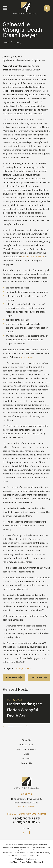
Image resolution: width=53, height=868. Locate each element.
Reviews (26, 758)
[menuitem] (13, 862)
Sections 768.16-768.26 (33, 257)
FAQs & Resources (26, 749)
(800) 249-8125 (26, 822)
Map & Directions (26, 806)
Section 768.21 (27, 357)
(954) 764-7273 (26, 818)
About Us (26, 740)
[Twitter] (24, 833)
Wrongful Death (23, 668)
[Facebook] (29, 833)
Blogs (26, 754)
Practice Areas (26, 745)
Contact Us (26, 763)
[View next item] (27, 726)
